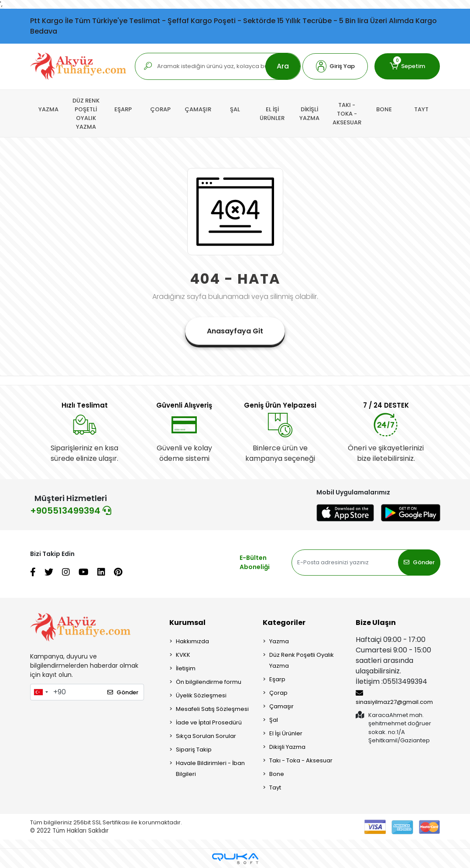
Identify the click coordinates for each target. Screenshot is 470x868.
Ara (283, 66)
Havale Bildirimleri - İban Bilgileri (210, 769)
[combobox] (41, 692)
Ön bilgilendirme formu (209, 682)
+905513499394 (71, 511)
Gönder (419, 562)
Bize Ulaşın (376, 623)
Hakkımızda (192, 641)
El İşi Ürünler (286, 733)
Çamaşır (281, 706)
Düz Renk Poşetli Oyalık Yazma (302, 660)
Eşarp (277, 679)
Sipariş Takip (194, 750)
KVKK (183, 655)
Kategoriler (284, 623)
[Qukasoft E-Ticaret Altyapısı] (235, 859)
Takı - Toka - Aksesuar (301, 760)
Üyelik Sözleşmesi (201, 695)
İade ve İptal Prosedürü (209, 722)
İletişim (186, 668)
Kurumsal (187, 623)
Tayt (275, 787)
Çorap (278, 693)
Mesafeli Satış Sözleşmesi (212, 709)
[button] (335, 66)
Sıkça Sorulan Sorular (206, 736)
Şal (274, 720)
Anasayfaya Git (235, 331)
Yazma (279, 641)
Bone (277, 774)
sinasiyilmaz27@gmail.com (394, 698)
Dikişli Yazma (287, 747)
